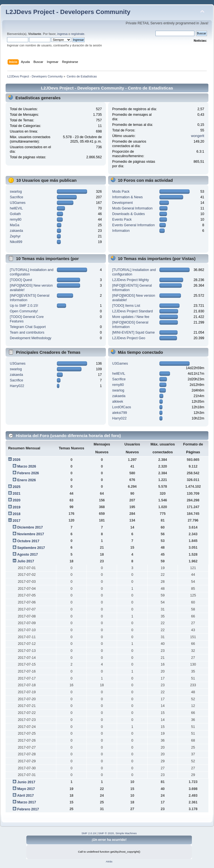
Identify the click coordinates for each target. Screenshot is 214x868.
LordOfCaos (122, 407)
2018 (17, 514)
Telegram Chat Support (28, 327)
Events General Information (134, 225)
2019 (17, 507)
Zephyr (15, 236)
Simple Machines (126, 833)
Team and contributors (27, 332)
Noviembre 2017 (31, 534)
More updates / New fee (131, 317)
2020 (17, 500)
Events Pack (122, 220)
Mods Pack (121, 192)
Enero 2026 (26, 480)
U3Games (18, 203)
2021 (17, 494)
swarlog (16, 192)
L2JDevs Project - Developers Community (68, 12)
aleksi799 (120, 413)
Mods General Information (132, 208)
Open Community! (24, 311)
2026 (17, 460)
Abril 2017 (25, 796)
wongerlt (198, 136)
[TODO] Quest (21, 280)
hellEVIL (16, 208)
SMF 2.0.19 (89, 833)
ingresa (62, 34)
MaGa (15, 225)
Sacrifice (17, 197)
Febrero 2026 (28, 473)
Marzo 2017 (26, 802)
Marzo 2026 (26, 466)
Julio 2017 (25, 561)
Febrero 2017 (28, 809)
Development (123, 203)
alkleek (118, 402)
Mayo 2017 (26, 789)
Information (121, 231)
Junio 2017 (26, 782)
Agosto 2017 (27, 555)
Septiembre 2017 (31, 548)
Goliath (15, 214)
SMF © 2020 (106, 833)
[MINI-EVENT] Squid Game (134, 332)
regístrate (78, 34)
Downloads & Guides (129, 214)
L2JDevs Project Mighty (131, 280)
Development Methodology (31, 338)
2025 (17, 487)
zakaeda (16, 231)
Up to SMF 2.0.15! (24, 306)
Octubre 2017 (28, 541)
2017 (17, 521)
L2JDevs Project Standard (133, 311)
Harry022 (17, 386)
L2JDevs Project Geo (129, 338)
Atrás (109, 861)
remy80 (16, 220)
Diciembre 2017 (30, 527)
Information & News (128, 197)
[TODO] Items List (126, 306)
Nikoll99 (16, 242)
